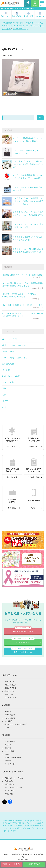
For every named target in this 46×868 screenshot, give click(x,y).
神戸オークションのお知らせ (15, 345)
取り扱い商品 (29, 14)
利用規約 (8, 754)
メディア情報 (10, 751)
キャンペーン (10, 742)
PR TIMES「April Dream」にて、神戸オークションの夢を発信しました (23, 315)
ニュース (8, 745)
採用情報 (8, 761)
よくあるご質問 (10, 698)
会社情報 (8, 748)
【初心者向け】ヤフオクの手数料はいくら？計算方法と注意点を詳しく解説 (28, 164)
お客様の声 (9, 694)
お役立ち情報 (8, 364)
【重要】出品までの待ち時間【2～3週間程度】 (23, 275)
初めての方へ (6, 14)
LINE (35, 4)
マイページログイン (12, 787)
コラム (7, 727)
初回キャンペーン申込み (12, 864)
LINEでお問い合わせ (23, 641)
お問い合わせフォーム (23, 651)
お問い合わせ (10, 784)
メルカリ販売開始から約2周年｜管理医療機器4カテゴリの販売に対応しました (23, 285)
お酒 (4, 395)
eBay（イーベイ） (10, 339)
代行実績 (8, 712)
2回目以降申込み (34, 864)
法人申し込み (10, 791)
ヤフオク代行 (8, 382)
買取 (4, 388)
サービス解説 (8, 351)
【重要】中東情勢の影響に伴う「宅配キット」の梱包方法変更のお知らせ (23, 295)
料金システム (40, 14)
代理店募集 (9, 794)
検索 (40, 118)
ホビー (5, 407)
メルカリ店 (9, 718)
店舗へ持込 (9, 781)
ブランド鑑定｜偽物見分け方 (15, 358)
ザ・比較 (6, 370)
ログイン (28, 4)
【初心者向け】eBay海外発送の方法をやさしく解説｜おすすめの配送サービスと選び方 (28, 201)
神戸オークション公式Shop (15, 724)
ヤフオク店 (9, 715)
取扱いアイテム (10, 688)
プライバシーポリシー (13, 757)
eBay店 (7, 721)
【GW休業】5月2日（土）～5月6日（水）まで (22, 305)
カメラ (5, 401)
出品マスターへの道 (11, 376)
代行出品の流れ (17, 14)
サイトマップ (10, 764)
